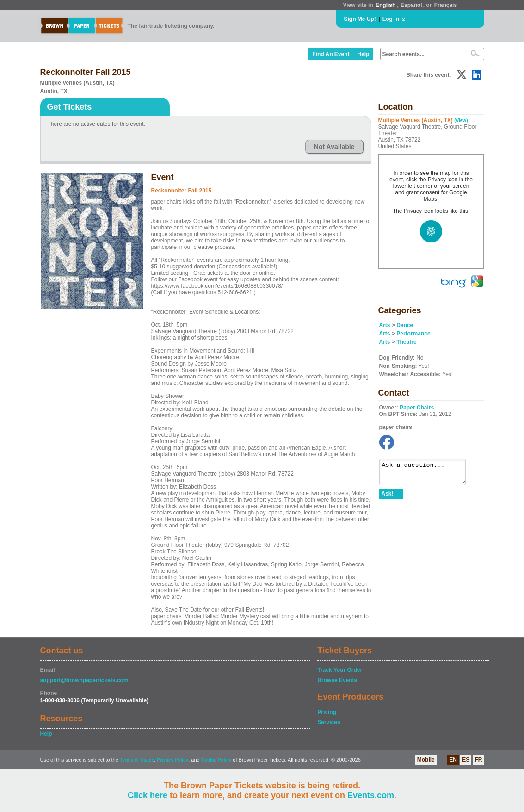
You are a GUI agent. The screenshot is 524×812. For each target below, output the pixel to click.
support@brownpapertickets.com (84, 680)
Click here (148, 795)
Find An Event (331, 54)
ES (466, 760)
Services (329, 722)
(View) (461, 121)
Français (446, 5)
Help (363, 54)
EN (453, 760)
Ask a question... (427, 474)
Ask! (388, 498)
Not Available (334, 147)
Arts (385, 325)
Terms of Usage (137, 760)
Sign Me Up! (360, 19)
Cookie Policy (216, 760)
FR (479, 760)
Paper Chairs (417, 408)
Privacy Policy (173, 760)
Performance (413, 334)
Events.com (371, 795)
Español (411, 5)
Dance (405, 325)
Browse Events (337, 680)
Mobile (426, 760)
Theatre (406, 342)
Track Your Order (340, 670)
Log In (391, 19)
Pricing (327, 712)
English (385, 5)
